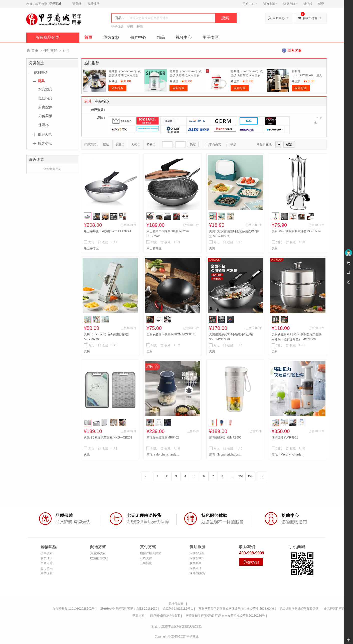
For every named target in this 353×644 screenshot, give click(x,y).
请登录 (77, 4)
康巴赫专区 (91, 248)
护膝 (140, 27)
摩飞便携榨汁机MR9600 (225, 438)
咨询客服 (251, 562)
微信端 (308, 4)
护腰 (130, 27)
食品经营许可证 (334, 609)
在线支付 (146, 558)
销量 (119, 145)
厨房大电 (45, 134)
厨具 (41, 81)
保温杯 (44, 125)
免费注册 (94, 4)
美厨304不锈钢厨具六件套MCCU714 (296, 231)
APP (321, 4)
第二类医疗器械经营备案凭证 (299, 609)
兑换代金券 (176, 604)
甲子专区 (211, 37)
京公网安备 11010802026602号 (73, 609)
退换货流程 (197, 553)
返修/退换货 (197, 573)
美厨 (212, 248)
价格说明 (47, 553)
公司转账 (146, 563)
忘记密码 (47, 568)
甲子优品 (117, 27)
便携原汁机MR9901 (285, 438)
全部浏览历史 (52, 169)
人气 (134, 145)
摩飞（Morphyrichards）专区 (164, 455)
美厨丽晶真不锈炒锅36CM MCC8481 (171, 334)
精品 (161, 37)
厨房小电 (45, 143)
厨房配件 (45, 107)
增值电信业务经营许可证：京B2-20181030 (129, 609)
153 (241, 476)
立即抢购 (117, 88)
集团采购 (47, 563)
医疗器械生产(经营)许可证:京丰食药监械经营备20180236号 (225, 616)
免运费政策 (98, 553)
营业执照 (138, 616)
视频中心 (184, 37)
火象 (87, 455)
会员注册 (47, 558)
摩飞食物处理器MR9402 (163, 438)
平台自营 (213, 145)
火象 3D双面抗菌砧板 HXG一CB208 (108, 438)
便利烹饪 (50, 51)
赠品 (231, 145)
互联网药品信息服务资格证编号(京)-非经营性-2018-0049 (236, 609)
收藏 (103, 242)
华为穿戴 (111, 37)
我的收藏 (270, 4)
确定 (193, 144)
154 (250, 476)
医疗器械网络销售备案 (165, 616)
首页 (88, 37)
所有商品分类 (47, 37)
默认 (106, 145)
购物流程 (47, 573)
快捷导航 (291, 4)
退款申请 (196, 568)
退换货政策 (197, 558)
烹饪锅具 (45, 98)
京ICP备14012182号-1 (178, 609)
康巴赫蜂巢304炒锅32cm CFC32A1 (108, 231)
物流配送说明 (99, 558)
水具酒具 (45, 89)
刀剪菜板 (45, 116)
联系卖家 (196, 563)
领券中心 (138, 37)
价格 (150, 145)
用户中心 (250, 4)
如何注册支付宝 (150, 553)
